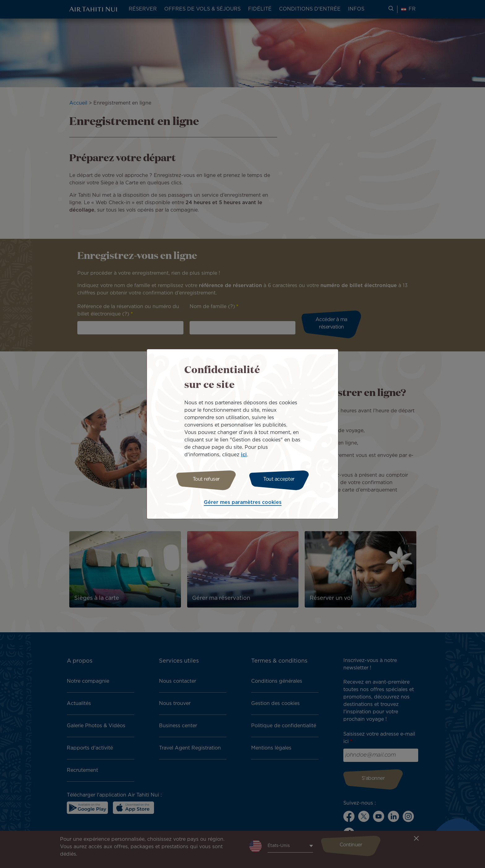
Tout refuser (206, 479)
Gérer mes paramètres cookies (243, 503)
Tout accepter (279, 479)
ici (244, 455)
